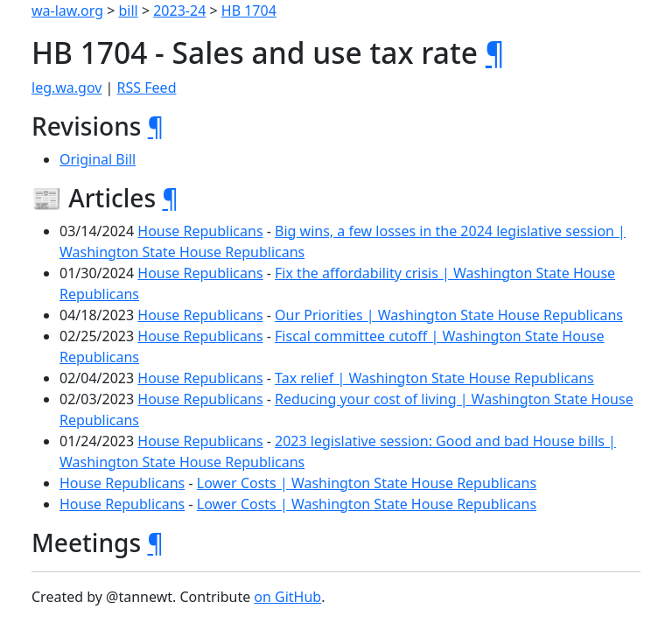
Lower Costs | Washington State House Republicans (367, 483)
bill (129, 10)
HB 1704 (249, 10)
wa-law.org (67, 10)
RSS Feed (147, 87)
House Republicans (200, 231)
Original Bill (98, 159)
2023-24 (179, 10)
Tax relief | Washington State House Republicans (434, 378)
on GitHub (287, 597)
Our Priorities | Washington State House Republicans (449, 315)
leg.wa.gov (66, 87)
